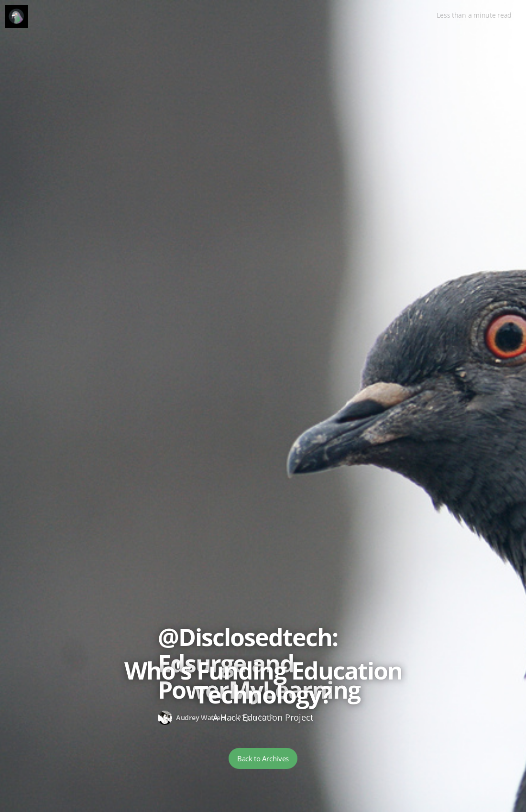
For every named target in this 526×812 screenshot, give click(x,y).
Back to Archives (263, 758)
